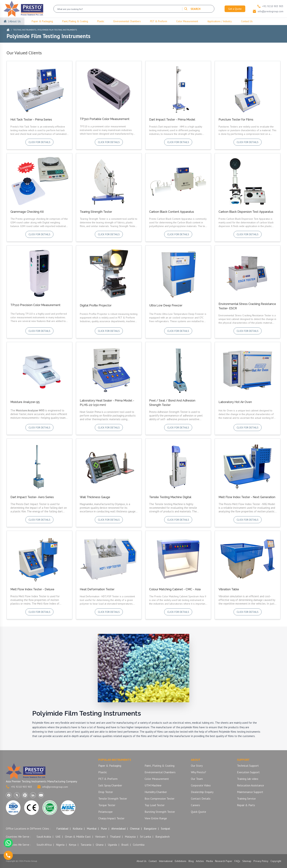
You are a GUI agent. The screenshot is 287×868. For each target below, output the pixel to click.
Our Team (197, 779)
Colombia (139, 845)
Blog (191, 861)
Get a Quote (235, 9)
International (166, 861)
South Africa (44, 845)
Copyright (276, 861)
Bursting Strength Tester (160, 812)
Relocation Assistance (250, 785)
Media (209, 861)
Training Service (246, 798)
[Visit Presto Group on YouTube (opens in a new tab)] (41, 795)
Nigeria (60, 845)
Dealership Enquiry (202, 792)
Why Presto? (199, 772)
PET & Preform (159, 21)
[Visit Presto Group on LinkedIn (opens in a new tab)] (33, 795)
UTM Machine (153, 785)
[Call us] (8, 855)
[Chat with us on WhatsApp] (8, 843)
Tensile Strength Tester (113, 798)
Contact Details (201, 798)
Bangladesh (163, 837)
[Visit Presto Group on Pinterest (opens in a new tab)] (25, 795)
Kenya (72, 845)
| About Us (14, 21)
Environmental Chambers (127, 21)
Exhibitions (181, 861)
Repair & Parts (246, 805)
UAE (58, 837)
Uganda (112, 845)
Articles (200, 861)
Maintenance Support (250, 792)
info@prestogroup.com (53, 787)
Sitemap (247, 861)
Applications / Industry (220, 21)
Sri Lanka (146, 837)
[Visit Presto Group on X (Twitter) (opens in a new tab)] (17, 795)
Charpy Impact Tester (111, 818)
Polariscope (105, 812)
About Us (141, 861)
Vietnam (100, 837)
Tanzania (86, 845)
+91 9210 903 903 (19, 787)
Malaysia (130, 837)
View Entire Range (156, 818)
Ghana (100, 845)
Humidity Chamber (156, 792)
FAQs (237, 861)
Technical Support (248, 766)
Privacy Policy (261, 861)
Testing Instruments (25, 30)
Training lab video (248, 779)
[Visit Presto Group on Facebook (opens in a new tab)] (9, 795)
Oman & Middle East (78, 837)
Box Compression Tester (160, 798)
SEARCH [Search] (192, 9)
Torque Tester (107, 805)
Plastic (101, 21)
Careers (195, 805)
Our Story (197, 766)
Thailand (115, 837)
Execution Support (248, 772)
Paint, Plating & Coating (75, 21)
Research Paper (224, 861)
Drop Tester (106, 792)
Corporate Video (201, 785)
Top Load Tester (155, 805)
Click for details (39, 142)
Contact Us (247, 21)
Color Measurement (187, 21)
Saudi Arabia (44, 837)
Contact (153, 861)
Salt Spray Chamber (110, 785)
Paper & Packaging (42, 21)
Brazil (125, 845)
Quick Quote (199, 812)
